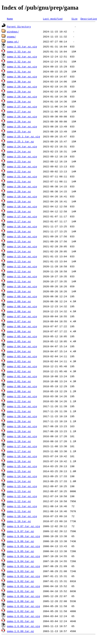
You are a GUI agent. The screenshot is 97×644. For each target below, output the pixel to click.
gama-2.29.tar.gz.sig (22, 86)
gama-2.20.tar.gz (19, 191)
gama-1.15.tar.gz (19, 471)
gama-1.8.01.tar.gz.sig (23, 586)
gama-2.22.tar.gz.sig (22, 166)
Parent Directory (19, 27)
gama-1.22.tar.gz (19, 401)
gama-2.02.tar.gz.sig (22, 366)
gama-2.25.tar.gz (19, 131)
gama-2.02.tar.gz (19, 371)
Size (74, 19)
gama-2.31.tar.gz (19, 71)
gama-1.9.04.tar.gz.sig (23, 556)
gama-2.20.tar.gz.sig (22, 186)
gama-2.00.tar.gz (19, 391)
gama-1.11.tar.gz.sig (22, 506)
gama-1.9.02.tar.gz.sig (23, 576)
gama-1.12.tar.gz (19, 501)
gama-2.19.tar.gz (19, 201)
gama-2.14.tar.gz (19, 251)
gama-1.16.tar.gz (19, 461)
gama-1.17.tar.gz (19, 451)
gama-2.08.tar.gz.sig (22, 306)
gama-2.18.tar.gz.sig (22, 206)
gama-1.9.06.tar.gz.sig (23, 536)
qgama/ (11, 37)
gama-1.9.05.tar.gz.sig (23, 546)
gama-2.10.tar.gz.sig (22, 286)
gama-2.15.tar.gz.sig (22, 236)
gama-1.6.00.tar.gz (20, 631)
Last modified (53, 19)
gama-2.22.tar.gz (19, 171)
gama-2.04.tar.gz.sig (22, 346)
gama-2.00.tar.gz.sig (22, 386)
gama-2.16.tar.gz (19, 231)
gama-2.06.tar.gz (19, 331)
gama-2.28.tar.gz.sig (22, 96)
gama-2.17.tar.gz (19, 221)
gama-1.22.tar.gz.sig (22, 396)
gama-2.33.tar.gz (19, 52)
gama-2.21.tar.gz (19, 181)
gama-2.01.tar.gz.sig (22, 376)
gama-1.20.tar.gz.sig (22, 416)
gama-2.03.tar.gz (19, 361)
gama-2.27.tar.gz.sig (22, 106)
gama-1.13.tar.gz (19, 491)
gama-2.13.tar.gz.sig (22, 256)
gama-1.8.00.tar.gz (20, 601)
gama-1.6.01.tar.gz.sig (23, 616)
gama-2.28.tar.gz (19, 101)
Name (10, 19)
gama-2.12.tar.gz (19, 271)
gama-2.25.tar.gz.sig (22, 126)
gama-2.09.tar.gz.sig (22, 296)
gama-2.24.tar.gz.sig (22, 146)
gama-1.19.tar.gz (19, 431)
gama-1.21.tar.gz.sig (22, 406)
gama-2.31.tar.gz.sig (22, 66)
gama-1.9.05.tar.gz (20, 551)
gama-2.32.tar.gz (19, 61)
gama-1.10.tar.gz (19, 521)
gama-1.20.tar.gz (19, 421)
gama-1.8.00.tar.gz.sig (23, 596)
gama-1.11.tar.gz (19, 511)
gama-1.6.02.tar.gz (20, 611)
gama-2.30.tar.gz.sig (22, 76)
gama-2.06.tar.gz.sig (22, 326)
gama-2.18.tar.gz (19, 211)
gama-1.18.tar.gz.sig (22, 436)
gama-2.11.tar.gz (19, 281)
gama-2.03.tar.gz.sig (22, 356)
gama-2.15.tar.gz (19, 241)
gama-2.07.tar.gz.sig (22, 316)
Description (89, 19)
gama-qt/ (13, 42)
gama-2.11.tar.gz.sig (22, 276)
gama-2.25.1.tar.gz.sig (23, 136)
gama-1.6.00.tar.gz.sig (23, 626)
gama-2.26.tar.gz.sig (22, 116)
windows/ (13, 32)
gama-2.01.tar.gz (19, 381)
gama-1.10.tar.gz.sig (22, 516)
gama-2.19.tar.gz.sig (22, 196)
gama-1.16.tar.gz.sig (22, 456)
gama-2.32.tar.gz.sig (22, 57)
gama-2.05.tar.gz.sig (22, 336)
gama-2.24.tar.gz (19, 151)
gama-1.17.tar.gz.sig (22, 446)
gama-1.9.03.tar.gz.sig (23, 566)
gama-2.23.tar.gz (19, 161)
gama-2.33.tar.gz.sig (22, 47)
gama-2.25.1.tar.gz (20, 141)
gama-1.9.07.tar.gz (20, 531)
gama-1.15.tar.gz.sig (22, 466)
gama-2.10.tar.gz (19, 291)
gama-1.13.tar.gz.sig (22, 486)
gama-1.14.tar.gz (19, 481)
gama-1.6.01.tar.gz (20, 621)
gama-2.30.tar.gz (19, 81)
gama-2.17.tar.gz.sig (22, 216)
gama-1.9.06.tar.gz (20, 541)
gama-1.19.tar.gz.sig (22, 426)
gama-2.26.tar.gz (19, 121)
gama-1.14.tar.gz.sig (22, 476)
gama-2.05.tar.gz (19, 341)
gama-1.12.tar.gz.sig (22, 496)
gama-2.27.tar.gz (19, 111)
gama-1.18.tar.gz (19, 441)
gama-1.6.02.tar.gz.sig (23, 606)
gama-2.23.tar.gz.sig (22, 156)
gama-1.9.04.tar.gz (20, 561)
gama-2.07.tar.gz (19, 321)
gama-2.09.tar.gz (19, 301)
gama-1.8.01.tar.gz (20, 591)
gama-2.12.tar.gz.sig (22, 266)
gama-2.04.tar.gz (19, 351)
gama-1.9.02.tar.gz (20, 581)
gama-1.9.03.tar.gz (20, 571)
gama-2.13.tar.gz (19, 261)
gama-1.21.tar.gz (19, 411)
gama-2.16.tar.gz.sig (22, 226)
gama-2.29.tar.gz (19, 91)
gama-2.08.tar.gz (19, 311)
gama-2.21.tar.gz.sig (22, 176)
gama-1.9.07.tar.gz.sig (23, 526)
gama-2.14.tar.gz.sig (22, 246)
